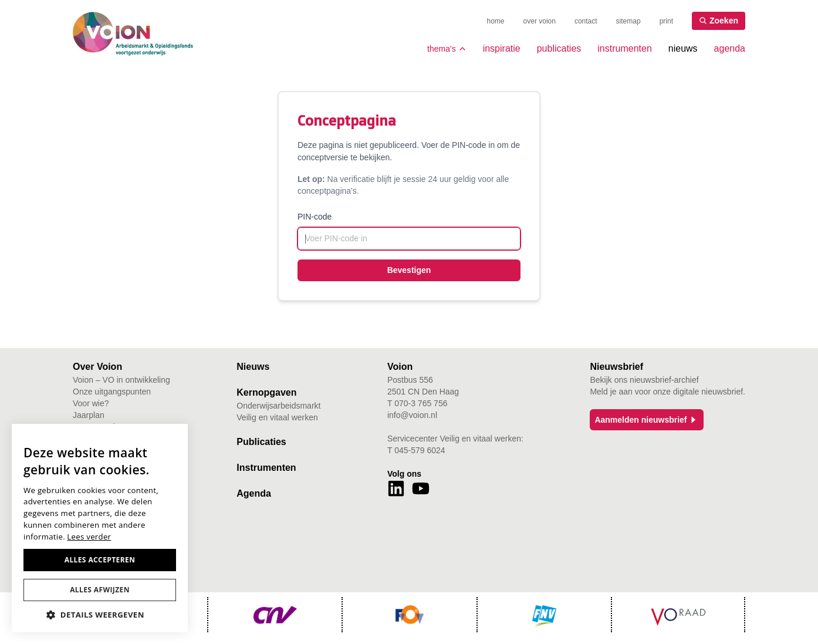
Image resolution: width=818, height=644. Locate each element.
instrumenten (625, 48)
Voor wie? (91, 403)
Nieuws (253, 367)
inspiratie (502, 48)
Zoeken (719, 21)
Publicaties (261, 442)
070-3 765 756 (421, 403)
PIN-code (315, 217)
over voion (540, 21)
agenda (730, 48)
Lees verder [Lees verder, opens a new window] (89, 537)
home (496, 21)
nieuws (683, 48)
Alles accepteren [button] (100, 560)
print (666, 21)
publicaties (559, 48)
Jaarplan (89, 415)
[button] (100, 615)
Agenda (254, 493)
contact (586, 21)
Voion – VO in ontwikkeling (121, 380)
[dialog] (100, 528)
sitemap (628, 21)
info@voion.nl (412, 415)
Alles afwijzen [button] (100, 590)
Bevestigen (409, 270)
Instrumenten (266, 468)
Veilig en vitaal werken (277, 417)
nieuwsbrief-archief (664, 380)
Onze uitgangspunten (112, 392)
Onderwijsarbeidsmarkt (278, 406)
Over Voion (97, 367)
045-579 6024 (420, 450)
